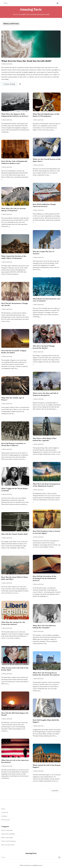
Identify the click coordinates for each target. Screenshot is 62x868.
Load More (55, 791)
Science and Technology (9, 841)
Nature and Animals (7, 838)
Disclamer (4, 816)
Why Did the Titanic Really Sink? (15, 534)
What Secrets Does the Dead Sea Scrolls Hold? (26, 61)
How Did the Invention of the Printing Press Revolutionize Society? (45, 578)
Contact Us (5, 812)
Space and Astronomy (8, 845)
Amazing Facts (31, 9)
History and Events (7, 64)
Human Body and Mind (8, 834)
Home (3, 809)
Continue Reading (9, 84)
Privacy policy (5, 820)
